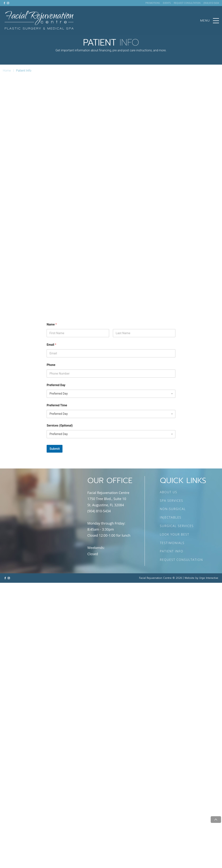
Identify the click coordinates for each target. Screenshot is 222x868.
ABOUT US (169, 492)
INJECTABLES (171, 517)
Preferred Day (56, 385)
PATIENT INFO (172, 551)
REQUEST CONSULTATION (187, 3)
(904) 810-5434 (211, 3)
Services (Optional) (60, 425)
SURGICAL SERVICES (177, 526)
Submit (55, 449)
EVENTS (167, 3)
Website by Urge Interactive (201, 578)
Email (51, 345)
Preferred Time (57, 405)
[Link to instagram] (8, 3)
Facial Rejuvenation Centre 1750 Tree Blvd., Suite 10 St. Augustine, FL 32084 (108, 499)
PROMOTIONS (153, 3)
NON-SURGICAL (173, 509)
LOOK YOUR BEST (175, 534)
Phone (51, 365)
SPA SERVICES (172, 501)
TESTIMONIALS (172, 543)
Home (7, 71)
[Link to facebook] (4, 3)
